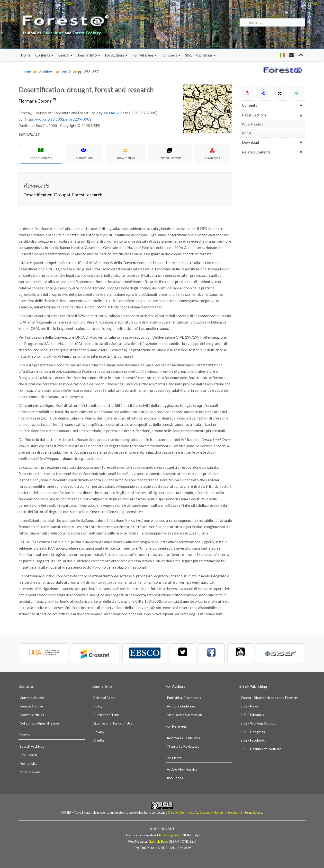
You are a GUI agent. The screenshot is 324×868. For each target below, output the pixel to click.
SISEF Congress (253, 732)
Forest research (87, 195)
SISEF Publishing (200, 55)
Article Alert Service (182, 769)
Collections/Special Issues (40, 723)
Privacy (99, 732)
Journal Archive (31, 706)
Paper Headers (253, 124)
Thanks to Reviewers (183, 746)
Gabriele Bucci (158, 841)
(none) (247, 133)
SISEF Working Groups (258, 723)
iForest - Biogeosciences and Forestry (269, 698)
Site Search (28, 755)
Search (65, 55)
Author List (28, 763)
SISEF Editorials (252, 715)
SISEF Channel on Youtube (261, 749)
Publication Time (106, 715)
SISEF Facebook (253, 740)
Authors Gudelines (181, 706)
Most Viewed (30, 772)
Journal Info (89, 55)
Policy (98, 706)
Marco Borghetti (168, 835)
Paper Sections (254, 115)
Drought (62, 195)
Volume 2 (111, 113)
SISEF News (250, 706)
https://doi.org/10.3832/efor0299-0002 (58, 119)
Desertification (38, 195)
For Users (171, 55)
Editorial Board (104, 698)
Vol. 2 (66, 72)
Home (26, 55)
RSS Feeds (175, 778)
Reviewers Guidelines (183, 738)
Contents (44, 55)
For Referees (144, 55)
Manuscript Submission (184, 715)
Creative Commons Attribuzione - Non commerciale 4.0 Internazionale (215, 812)
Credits (99, 740)
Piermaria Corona (38, 101)
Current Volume (32, 698)
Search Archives (32, 746)
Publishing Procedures (184, 698)
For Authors (116, 55)
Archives (46, 72)
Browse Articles (32, 715)
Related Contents (256, 152)
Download (250, 142)
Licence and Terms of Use (113, 723)
